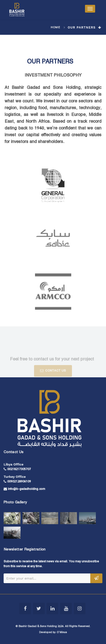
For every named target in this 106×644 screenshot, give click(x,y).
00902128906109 (19, 482)
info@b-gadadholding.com (27, 489)
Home (55, 28)
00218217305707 (19, 469)
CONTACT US (53, 375)
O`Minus (62, 632)
